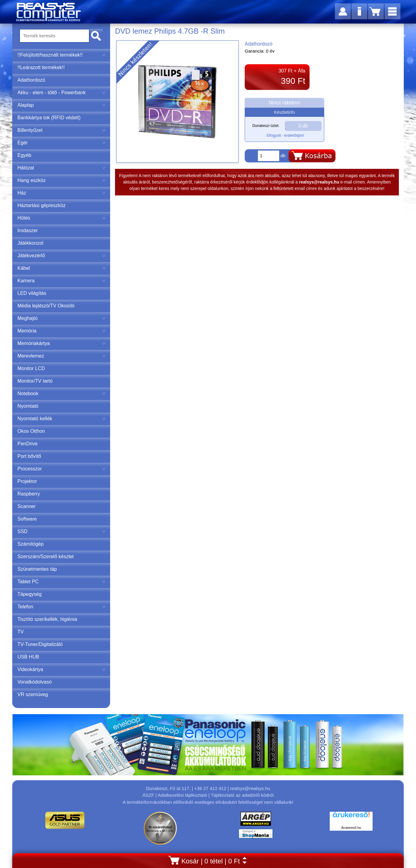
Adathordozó (31, 80)
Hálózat (61, 168)
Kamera (61, 281)
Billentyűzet (61, 130)
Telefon (61, 607)
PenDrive (28, 444)
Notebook (61, 393)
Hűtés (61, 218)
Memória (61, 331)
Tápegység (30, 594)
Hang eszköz (61, 180)
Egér (61, 143)
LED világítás (32, 293)
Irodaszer (28, 230)
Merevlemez (61, 356)
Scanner (27, 506)
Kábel (61, 268)
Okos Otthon (31, 431)
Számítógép (30, 544)
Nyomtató (28, 406)
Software (27, 519)
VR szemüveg (33, 694)
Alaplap (61, 105)
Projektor (27, 481)
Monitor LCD (31, 368)
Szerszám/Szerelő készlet (46, 556)
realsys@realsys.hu (250, 788)
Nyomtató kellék (61, 419)
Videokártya (61, 669)
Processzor (61, 469)
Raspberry (29, 494)
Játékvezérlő (61, 256)
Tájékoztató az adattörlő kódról (242, 795)
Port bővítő (29, 456)
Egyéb (24, 155)
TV (20, 632)
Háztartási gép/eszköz (41, 205)
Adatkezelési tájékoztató (182, 795)
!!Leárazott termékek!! (41, 67)
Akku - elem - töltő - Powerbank (61, 93)
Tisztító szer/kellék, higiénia (47, 619)
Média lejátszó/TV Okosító (46, 306)
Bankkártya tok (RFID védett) (49, 118)
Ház (61, 193)
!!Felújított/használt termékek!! (61, 55)
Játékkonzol (30, 243)
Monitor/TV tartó (35, 381)
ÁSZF (148, 795)
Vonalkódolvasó (35, 682)
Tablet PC (61, 582)
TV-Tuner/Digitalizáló (40, 644)
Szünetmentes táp (37, 569)
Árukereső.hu (351, 828)
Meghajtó (61, 318)
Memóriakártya (61, 343)
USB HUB (28, 657)
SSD (61, 531)
